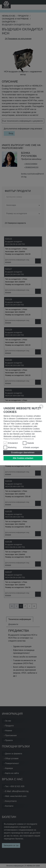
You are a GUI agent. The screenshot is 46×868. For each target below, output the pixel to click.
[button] (31, 447)
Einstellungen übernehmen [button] (23, 452)
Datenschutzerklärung (13, 439)
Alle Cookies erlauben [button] (23, 458)
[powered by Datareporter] (41, 408)
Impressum (29, 439)
